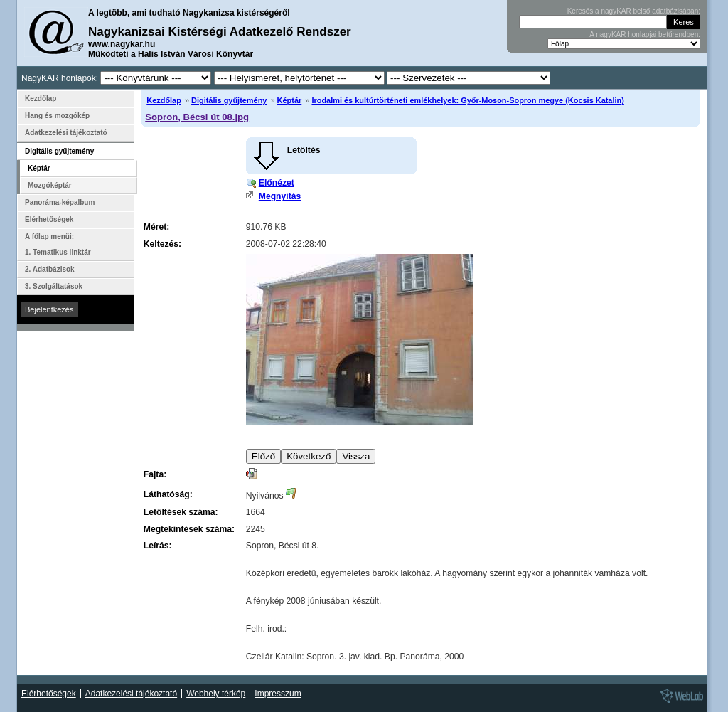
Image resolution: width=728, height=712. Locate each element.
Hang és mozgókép (57, 116)
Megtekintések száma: (189, 529)
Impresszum (278, 694)
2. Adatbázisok (50, 269)
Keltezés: (162, 244)
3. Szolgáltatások (54, 286)
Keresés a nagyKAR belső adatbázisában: (634, 11)
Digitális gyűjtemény (229, 100)
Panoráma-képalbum (60, 202)
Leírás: (158, 546)
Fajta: (155, 474)
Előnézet (277, 183)
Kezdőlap (164, 100)
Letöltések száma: (181, 512)
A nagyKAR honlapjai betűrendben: (645, 34)
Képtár (290, 100)
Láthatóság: (168, 494)
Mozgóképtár (50, 185)
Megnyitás (280, 196)
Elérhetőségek (49, 219)
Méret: (156, 227)
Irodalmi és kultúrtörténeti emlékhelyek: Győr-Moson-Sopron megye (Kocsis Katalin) (467, 100)
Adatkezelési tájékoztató (66, 133)
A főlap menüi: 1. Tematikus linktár (58, 244)
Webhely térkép (216, 694)
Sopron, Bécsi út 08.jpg (197, 117)
